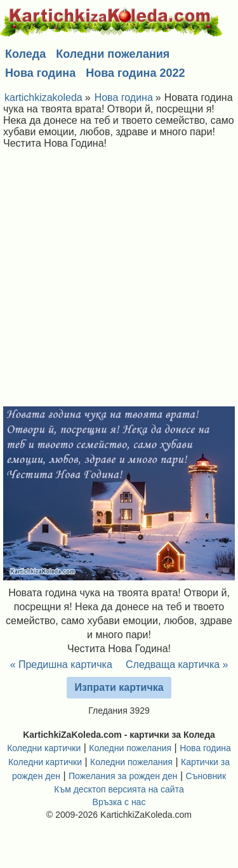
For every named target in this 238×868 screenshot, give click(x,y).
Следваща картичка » (177, 664)
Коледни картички (44, 748)
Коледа (25, 54)
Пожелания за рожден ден (123, 776)
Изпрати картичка (119, 687)
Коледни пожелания (113, 54)
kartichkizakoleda (43, 97)
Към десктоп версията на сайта (119, 789)
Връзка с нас (119, 802)
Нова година (40, 73)
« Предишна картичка (61, 664)
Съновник (206, 776)
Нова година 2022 (135, 73)
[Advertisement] (119, 281)
